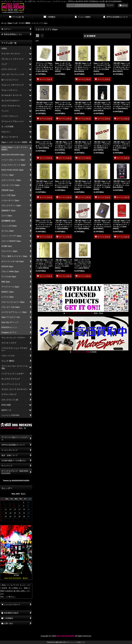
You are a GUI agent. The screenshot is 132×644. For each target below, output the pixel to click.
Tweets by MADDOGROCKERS (16, 481)
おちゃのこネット (62, 642)
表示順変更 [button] (90, 36)
